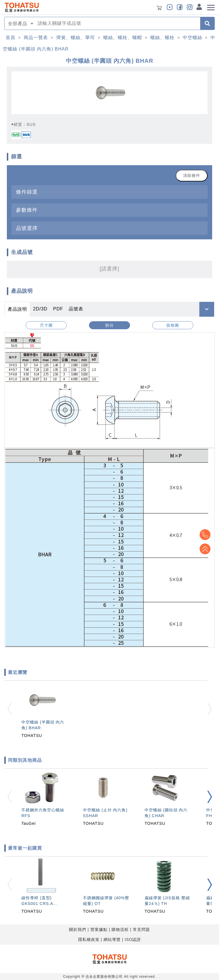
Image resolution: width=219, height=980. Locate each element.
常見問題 (141, 930)
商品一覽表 (36, 38)
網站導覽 (112, 939)
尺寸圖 (46, 325)
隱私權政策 (89, 939)
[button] (210, 797)
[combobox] (117, 23)
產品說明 (17, 309)
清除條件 (192, 175)
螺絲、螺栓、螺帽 (123, 38)
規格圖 (173, 325)
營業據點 (99, 930)
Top (205, 549)
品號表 (76, 309)
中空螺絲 (192, 38)
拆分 (109, 325)
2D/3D (40, 309)
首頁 (11, 38)
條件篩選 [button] (27, 192)
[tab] (109, 192)
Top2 (205, 535)
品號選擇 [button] (27, 228)
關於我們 (78, 930)
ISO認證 (133, 939)
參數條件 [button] (27, 210)
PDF (58, 309)
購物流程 (120, 930)
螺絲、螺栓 (162, 38)
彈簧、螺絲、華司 (76, 38)
